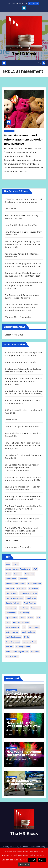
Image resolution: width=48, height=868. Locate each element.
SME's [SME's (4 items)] (26, 637)
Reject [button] (42, 860)
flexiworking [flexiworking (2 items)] (11, 608)
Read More (24, 864)
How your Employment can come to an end (24, 753)
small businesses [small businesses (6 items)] (13, 637)
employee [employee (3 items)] (21, 588)
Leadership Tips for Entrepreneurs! (22, 426)
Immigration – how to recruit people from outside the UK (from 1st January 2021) (23, 381)
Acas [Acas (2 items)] (8, 564)
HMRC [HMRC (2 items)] (31, 618)
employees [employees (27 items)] (33, 588)
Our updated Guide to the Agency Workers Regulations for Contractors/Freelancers (22, 468)
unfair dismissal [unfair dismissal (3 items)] (13, 642)
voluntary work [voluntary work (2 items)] (29, 642)
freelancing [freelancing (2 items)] (24, 613)
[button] (40, 63)
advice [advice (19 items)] (16, 564)
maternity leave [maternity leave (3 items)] (12, 627)
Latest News (9, 131)
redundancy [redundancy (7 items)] (34, 627)
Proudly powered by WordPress (16, 847)
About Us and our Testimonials (20, 362)
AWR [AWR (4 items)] (35, 569)
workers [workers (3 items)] (9, 647)
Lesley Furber (33, 149)
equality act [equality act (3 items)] (31, 598)
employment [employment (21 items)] (11, 593)
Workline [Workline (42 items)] (35, 652)
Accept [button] (32, 860)
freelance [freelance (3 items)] (24, 608)
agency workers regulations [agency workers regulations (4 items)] (18, 569)
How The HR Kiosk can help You (21, 225)
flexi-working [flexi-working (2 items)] (30, 603)
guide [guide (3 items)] (22, 618)
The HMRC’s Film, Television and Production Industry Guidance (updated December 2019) (21, 307)
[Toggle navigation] (22, 63)
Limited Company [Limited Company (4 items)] (21, 622)
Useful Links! (11, 540)
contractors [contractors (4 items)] (11, 579)
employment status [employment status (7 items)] (14, 598)
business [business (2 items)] (18, 574)
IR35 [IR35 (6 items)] (38, 618)
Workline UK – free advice (18, 317)
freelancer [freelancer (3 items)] (36, 608)
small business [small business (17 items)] (28, 632)
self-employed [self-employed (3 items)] (12, 632)
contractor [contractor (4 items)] (29, 574)
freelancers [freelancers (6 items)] (11, 613)
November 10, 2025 (18, 759)
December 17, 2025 (18, 701)
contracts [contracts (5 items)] (23, 579)
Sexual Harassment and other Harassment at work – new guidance (23, 140)
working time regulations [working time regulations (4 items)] (17, 652)
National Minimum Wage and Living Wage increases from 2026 (24, 726)
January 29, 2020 (15, 149)
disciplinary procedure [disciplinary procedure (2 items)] (15, 584)
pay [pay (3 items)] (24, 627)
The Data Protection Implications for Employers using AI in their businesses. (23, 285)
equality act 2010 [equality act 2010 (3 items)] (13, 603)
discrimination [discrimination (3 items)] (34, 584)
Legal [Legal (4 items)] (8, 622)
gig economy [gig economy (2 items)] (11, 618)
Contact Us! (11, 209)
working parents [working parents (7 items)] (23, 647)
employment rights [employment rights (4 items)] (28, 593)
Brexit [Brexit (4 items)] (8, 574)
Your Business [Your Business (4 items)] (12, 656)
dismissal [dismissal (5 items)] (10, 588)
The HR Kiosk (24, 54)
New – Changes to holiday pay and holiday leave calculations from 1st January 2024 (22, 244)
